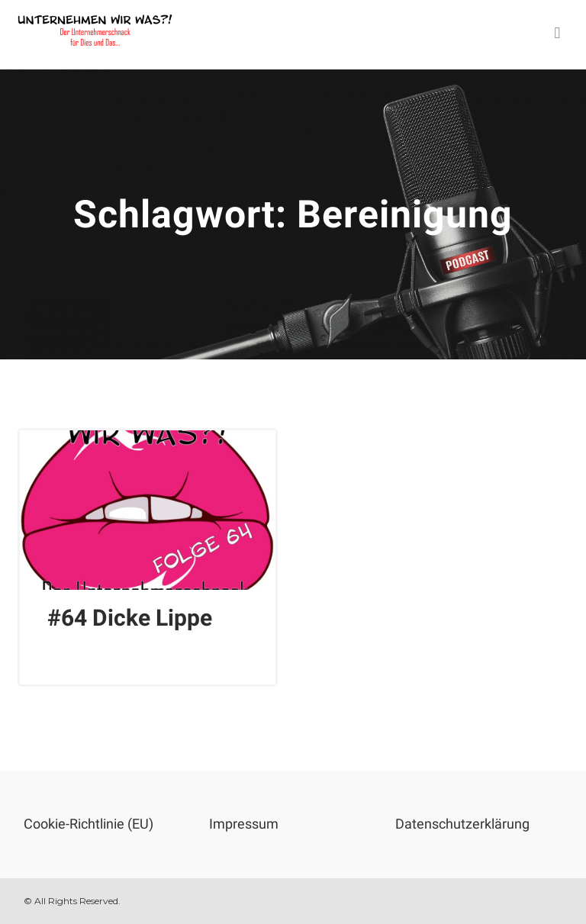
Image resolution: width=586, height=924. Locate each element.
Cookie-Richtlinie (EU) (89, 824)
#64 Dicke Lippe (130, 618)
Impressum (244, 824)
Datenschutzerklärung (462, 824)
